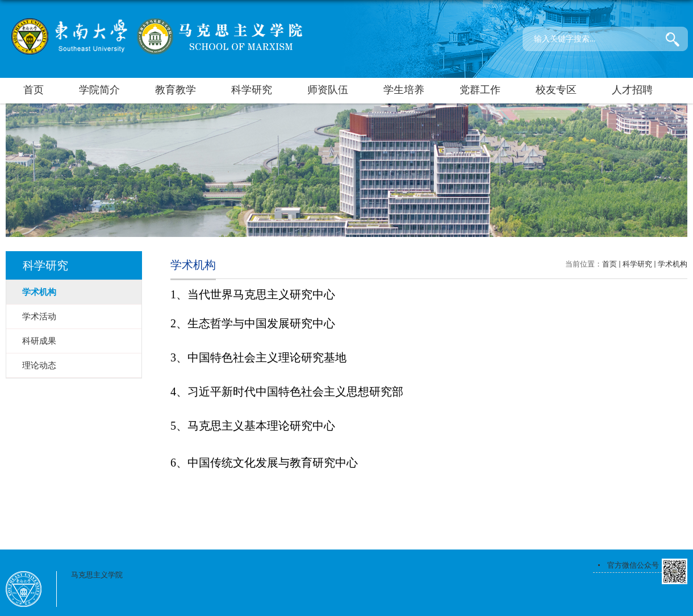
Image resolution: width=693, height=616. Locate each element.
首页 (34, 90)
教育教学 (176, 90)
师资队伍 (328, 90)
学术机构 (673, 264)
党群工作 (480, 90)
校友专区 (556, 90)
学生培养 (404, 90)
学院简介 (99, 90)
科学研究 (252, 90)
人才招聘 (632, 90)
